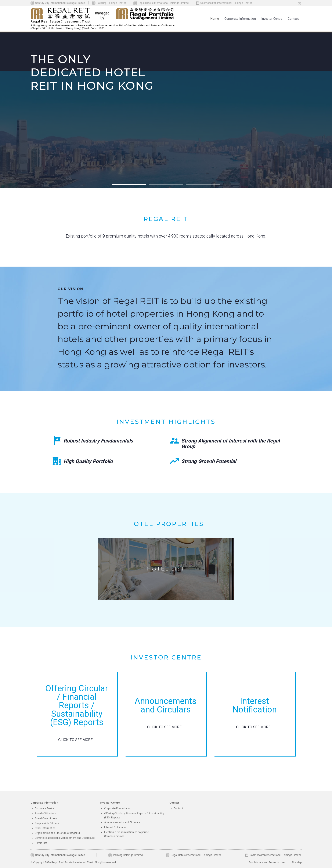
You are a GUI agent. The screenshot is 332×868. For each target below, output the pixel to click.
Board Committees (46, 818)
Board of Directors (45, 814)
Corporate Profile (44, 808)
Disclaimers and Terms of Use (267, 862)
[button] (240, 19)
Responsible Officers (47, 823)
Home (215, 19)
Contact (293, 19)
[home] (103, 19)
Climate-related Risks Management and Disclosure (65, 838)
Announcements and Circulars (122, 822)
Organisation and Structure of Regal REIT (59, 833)
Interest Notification (116, 827)
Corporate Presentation (118, 808)
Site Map (297, 862)
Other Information (45, 828)
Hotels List (41, 843)
